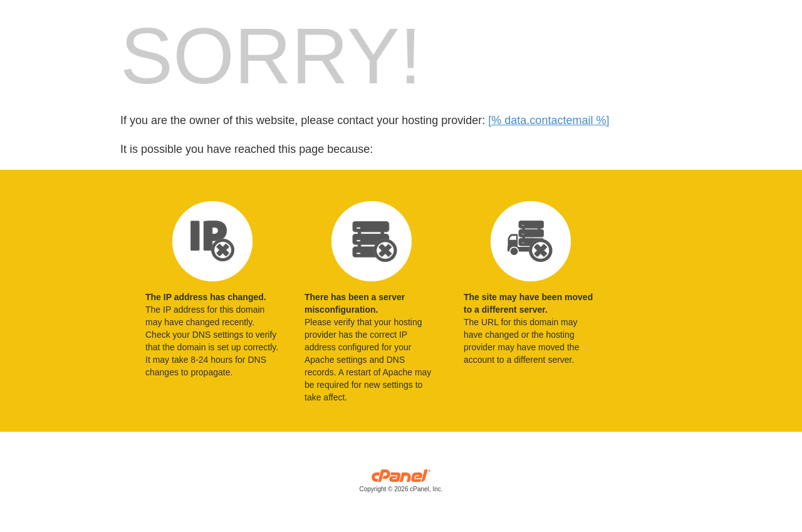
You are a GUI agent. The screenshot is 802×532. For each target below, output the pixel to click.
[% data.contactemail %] (549, 120)
